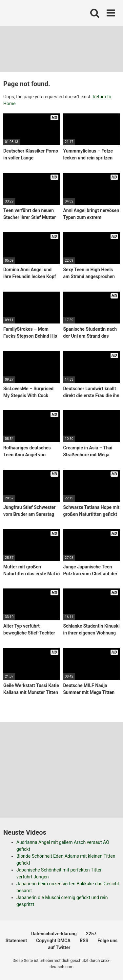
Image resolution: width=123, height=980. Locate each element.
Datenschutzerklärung (54, 934)
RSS (84, 941)
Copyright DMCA (53, 941)
